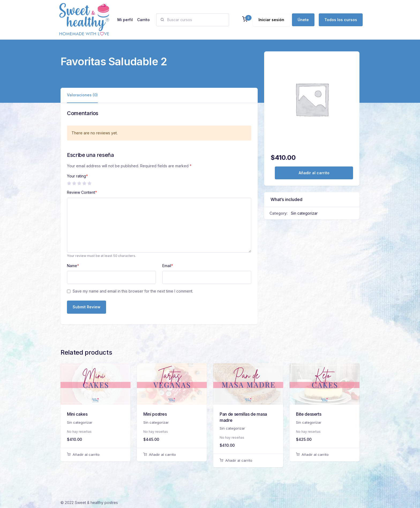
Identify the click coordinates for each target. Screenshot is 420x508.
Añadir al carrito (314, 173)
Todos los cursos (341, 20)
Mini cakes (77, 414)
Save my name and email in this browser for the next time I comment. (133, 291)
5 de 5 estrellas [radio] (89, 183)
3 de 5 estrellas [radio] (79, 183)
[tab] (82, 95)
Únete (303, 20)
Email (168, 266)
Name (73, 266)
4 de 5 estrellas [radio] (84, 183)
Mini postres (155, 414)
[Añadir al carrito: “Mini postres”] (172, 455)
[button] (245, 20)
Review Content (82, 192)
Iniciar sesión (271, 20)
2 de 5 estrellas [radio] (74, 183)
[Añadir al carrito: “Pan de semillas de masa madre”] (248, 461)
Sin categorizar (304, 213)
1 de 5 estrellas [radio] (69, 183)
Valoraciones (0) (82, 95)
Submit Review (87, 307)
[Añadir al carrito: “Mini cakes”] (95, 455)
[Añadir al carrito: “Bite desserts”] (325, 455)
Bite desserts (309, 414)
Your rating (77, 176)
